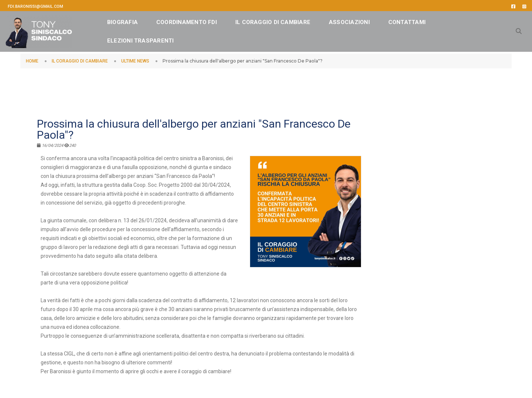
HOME (32, 61)
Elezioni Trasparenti (209, 39)
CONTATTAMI (138, 39)
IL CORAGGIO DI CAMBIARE (285, 20)
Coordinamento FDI (199, 20)
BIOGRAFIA (135, 20)
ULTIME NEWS (135, 61)
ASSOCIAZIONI (362, 20)
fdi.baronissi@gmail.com (35, 6)
